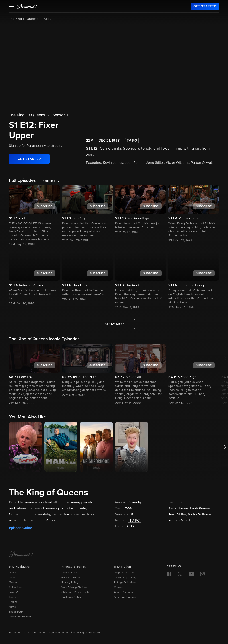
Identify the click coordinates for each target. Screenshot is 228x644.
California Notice (72, 597)
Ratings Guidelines (125, 583)
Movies (13, 583)
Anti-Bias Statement (126, 597)
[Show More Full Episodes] (115, 324)
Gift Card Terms (71, 578)
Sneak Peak (16, 612)
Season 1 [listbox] (49, 181)
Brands (13, 602)
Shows (13, 578)
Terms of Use (69, 573)
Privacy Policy (70, 583)
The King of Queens (24, 19)
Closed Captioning (125, 578)
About (48, 19)
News (12, 607)
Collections (16, 587)
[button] (12, 7)
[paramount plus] (27, 6)
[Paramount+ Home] (21, 554)
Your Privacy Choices (74, 587)
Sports (13, 597)
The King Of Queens (27, 115)
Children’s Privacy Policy (76, 592)
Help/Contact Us (124, 573)
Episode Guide (20, 528)
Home (13, 573)
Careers (119, 587)
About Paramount (125, 592)
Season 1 (60, 115)
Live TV (13, 592)
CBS (130, 527)
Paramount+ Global (21, 617)
